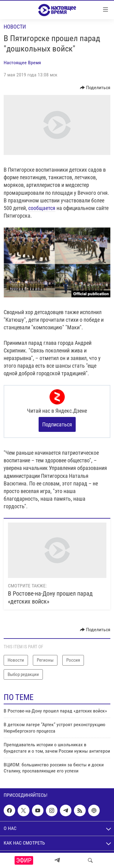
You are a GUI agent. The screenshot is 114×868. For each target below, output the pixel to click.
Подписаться (57, 424)
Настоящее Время (22, 63)
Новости (15, 27)
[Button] (95, 88)
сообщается (42, 208)
